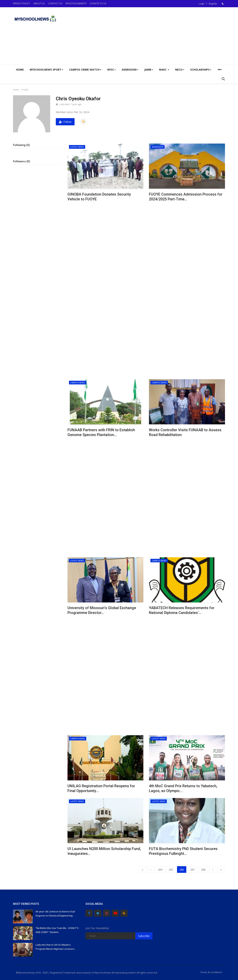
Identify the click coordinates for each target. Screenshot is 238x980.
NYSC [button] (112, 70)
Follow (65, 122)
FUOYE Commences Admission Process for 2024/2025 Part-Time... (186, 197)
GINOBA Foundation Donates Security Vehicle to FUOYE (99, 197)
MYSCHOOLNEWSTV (76, 3)
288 (203, 870)
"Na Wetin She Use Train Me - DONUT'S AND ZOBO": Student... (57, 930)
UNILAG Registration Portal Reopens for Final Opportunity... (101, 788)
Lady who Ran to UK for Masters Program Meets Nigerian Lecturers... (56, 947)
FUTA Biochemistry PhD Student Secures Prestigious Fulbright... (183, 851)
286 (182, 870)
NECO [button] (180, 70)
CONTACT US (55, 3)
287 (192, 870)
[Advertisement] (157, 36)
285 (171, 870)
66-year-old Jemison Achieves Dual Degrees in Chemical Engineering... (55, 914)
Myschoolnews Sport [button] (46, 70)
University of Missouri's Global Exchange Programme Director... (102, 610)
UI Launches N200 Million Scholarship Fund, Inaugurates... (104, 851)
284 (160, 870)
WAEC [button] (164, 70)
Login (202, 4)
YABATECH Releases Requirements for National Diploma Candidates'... (182, 610)
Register (213, 4)
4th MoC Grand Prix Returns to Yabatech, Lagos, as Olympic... (183, 788)
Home (20, 70)
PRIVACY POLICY (21, 3)
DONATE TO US (98, 3)
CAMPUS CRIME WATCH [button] (85, 70)
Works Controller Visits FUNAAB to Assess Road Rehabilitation (185, 432)
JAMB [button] (149, 70)
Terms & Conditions (211, 972)
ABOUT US (39, 3)
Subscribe (144, 936)
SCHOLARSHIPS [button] (201, 70)
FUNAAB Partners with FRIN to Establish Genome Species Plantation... (101, 432)
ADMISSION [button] (130, 70)
